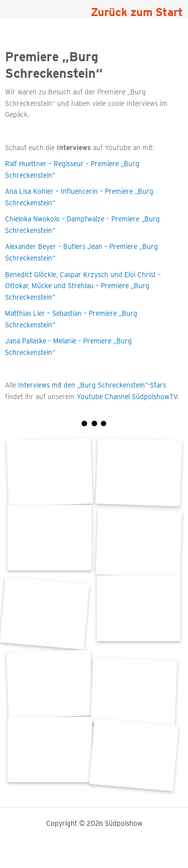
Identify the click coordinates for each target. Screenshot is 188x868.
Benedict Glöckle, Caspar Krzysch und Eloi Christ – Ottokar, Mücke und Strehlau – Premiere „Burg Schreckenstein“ (83, 286)
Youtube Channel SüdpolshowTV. (127, 397)
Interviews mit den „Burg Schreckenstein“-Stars (92, 385)
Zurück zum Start (137, 12)
